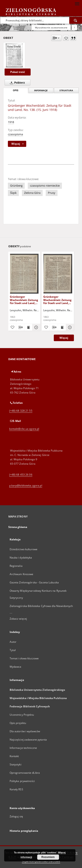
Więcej (64, 338)
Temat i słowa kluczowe (24, 658)
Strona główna (18, 527)
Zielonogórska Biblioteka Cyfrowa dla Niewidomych (41, 606)
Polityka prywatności (22, 781)
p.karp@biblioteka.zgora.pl (26, 486)
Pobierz (16, 83)
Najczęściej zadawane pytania (28, 740)
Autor (13, 642)
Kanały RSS (16, 789)
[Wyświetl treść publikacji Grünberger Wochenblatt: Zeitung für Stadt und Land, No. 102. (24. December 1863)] (62, 327)
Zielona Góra (32, 193)
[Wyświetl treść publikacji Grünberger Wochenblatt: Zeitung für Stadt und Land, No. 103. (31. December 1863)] (28, 327)
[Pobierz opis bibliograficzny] (20, 327)
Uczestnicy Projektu (22, 715)
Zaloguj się (16, 816)
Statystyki (16, 764)
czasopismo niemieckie (45, 186)
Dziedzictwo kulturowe (24, 549)
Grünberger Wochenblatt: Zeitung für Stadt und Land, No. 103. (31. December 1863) (24, 300)
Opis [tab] (16, 90)
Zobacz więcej (18, 619)
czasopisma (15, 134)
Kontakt (14, 756)
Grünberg (16, 186)
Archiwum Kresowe (22, 574)
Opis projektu (18, 723)
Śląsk (13, 193)
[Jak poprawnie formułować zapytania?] (74, 28)
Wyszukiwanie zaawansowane (51, 28)
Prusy (52, 193)
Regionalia (16, 566)
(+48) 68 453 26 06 (21, 475)
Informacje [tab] (41, 90)
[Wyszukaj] (76, 20)
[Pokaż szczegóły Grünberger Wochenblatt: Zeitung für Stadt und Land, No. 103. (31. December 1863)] (36, 327)
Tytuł (13, 650)
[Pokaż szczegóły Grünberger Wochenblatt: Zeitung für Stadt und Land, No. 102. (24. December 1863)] (69, 327)
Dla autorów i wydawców (25, 731)
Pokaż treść (18, 72)
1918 (11, 122)
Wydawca (16, 667)
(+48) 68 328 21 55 (21, 411)
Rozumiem (48, 857)
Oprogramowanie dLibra (25, 773)
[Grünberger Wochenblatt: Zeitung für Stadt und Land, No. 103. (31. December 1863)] (24, 274)
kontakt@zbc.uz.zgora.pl (24, 429)
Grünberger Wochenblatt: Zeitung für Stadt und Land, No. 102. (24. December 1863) (57, 300)
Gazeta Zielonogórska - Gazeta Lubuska (34, 582)
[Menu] (77, 3)
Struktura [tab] (66, 90)
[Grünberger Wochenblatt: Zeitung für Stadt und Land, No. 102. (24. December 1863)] (58, 274)
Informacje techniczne (23, 748)
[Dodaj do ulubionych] (66, 38)
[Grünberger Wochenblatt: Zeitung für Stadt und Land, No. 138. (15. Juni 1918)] (14, 55)
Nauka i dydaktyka (21, 558)
